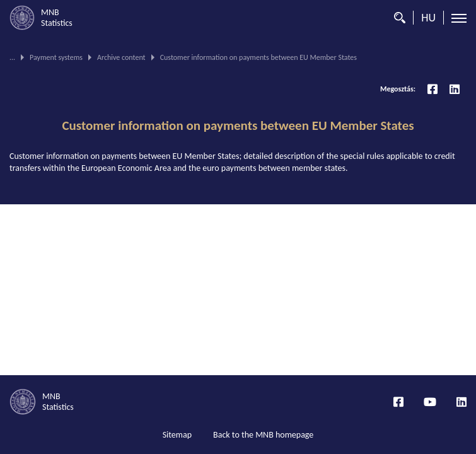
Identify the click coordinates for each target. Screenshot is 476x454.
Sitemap (177, 435)
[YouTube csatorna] (430, 402)
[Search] (397, 18)
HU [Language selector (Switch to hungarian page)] (428, 18)
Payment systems (56, 57)
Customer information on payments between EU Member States (238, 125)
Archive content (121, 57)
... (12, 57)
